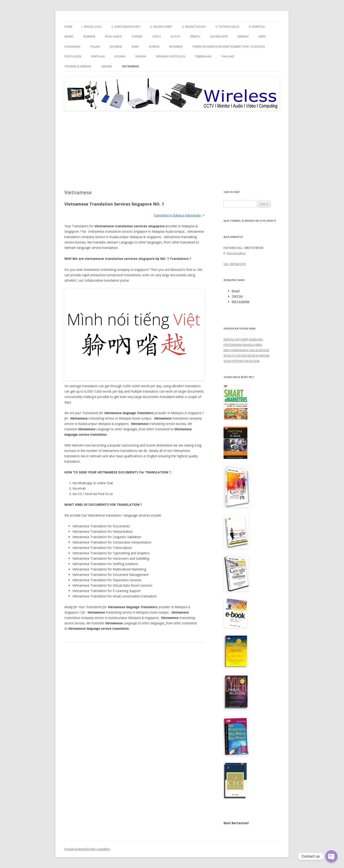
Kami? (135, 47)
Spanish (141, 56)
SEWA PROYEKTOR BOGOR (242, 361)
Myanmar (176, 47)
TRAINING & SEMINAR (78, 66)
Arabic (69, 36)
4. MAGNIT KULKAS (194, 27)
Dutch (175, 36)
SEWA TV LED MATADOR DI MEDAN (246, 356)
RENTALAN (98, 56)
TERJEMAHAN (203, 56)
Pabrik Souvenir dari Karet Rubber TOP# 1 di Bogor (229, 47)
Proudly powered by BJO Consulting (87, 849)
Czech (156, 36)
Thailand (228, 56)
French (195, 36)
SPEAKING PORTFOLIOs (170, 56)
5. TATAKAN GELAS (227, 27)
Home (68, 27)
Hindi (262, 36)
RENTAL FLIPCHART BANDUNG (243, 339)
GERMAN (243, 36)
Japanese (116, 47)
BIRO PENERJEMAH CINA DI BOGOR (246, 350)
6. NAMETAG (257, 27)
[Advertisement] (172, 150)
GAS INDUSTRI (219, 36)
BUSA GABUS (113, 36)
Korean (154, 47)
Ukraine (106, 66)
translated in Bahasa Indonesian (177, 215)
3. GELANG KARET (161, 27)
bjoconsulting (236, 253)
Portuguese (73, 56)
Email (236, 291)
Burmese (89, 36)
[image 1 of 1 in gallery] (134, 335)
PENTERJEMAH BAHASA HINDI (243, 345)
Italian (95, 47)
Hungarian (72, 47)
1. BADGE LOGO (91, 27)
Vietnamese (130, 66)
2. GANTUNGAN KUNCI (126, 27)
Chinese (137, 36)
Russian (120, 56)
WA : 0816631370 (235, 264)
